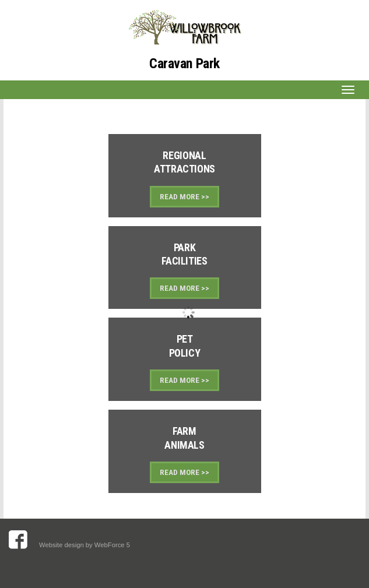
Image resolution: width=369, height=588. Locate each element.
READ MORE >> (184, 196)
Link (185, 176)
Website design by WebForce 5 (85, 545)
